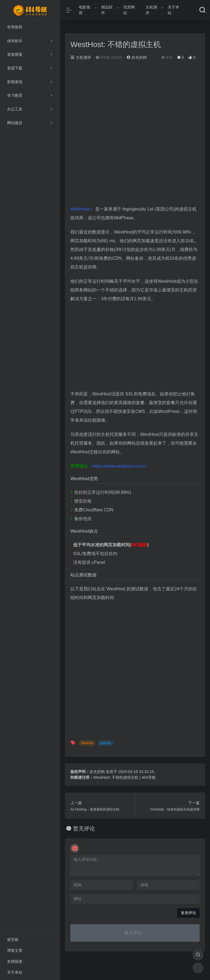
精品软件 (107, 10)
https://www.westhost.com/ (118, 466)
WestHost (80, 209)
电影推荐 (85, 10)
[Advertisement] (135, 347)
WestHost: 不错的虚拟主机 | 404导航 (124, 777)
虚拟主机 (106, 743)
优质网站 (129, 10)
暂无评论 (84, 829)
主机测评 (151, 10)
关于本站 (173, 10)
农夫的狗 (137, 57)
